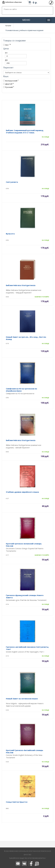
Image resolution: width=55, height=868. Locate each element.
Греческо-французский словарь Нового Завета (25, 596)
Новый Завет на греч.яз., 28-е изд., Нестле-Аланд (26, 338)
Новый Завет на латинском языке (22, 699)
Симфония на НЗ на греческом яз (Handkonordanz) (21, 390)
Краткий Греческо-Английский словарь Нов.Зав (25, 751)
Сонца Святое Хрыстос (17, 802)
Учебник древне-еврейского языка (22, 492)
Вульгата (10, 234)
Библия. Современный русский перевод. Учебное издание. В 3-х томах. (25, 131)
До (16, 62)
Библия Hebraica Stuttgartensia (21, 285)
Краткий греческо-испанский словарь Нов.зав (24, 545)
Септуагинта (12, 182)
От (16, 55)
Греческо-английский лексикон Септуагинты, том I (27, 648)
